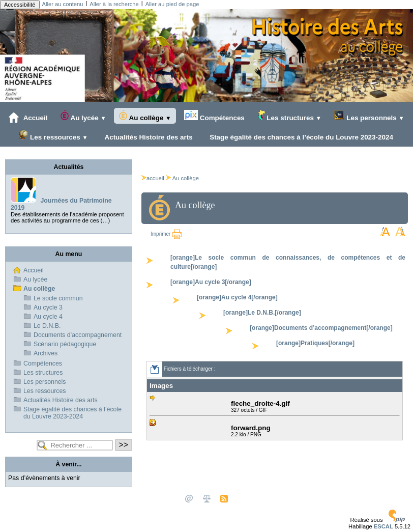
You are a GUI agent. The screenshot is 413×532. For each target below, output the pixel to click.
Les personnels (369, 116)
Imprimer (166, 234)
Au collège (145, 116)
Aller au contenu (63, 4)
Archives (46, 353)
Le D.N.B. (47, 326)
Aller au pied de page (172, 4)
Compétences (214, 116)
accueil (153, 178)
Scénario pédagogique (65, 344)
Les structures (290, 116)
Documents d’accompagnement (78, 335)
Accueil (28, 118)
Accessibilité (20, 5)
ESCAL (383, 526)
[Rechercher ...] (75, 445)
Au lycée (83, 116)
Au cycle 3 (48, 307)
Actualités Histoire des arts (147, 137)
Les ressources (53, 135)
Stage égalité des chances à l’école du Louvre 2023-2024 (299, 137)
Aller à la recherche (114, 4)
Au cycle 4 (48, 317)
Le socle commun (58, 298)
